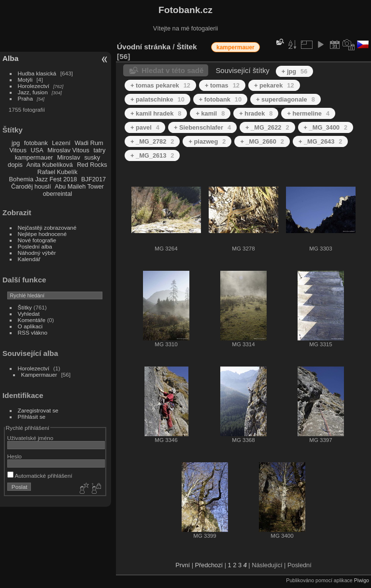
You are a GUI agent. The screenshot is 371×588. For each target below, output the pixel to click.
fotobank (36, 143)
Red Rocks (92, 165)
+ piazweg (207, 141)
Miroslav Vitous (68, 150)
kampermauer (34, 157)
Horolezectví (34, 86)
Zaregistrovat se (38, 410)
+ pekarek (274, 85)
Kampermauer (39, 375)
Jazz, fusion (33, 92)
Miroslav (69, 157)
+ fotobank (220, 99)
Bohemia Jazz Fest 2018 (43, 179)
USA (37, 150)
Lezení (61, 143)
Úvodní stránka (144, 47)
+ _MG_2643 (320, 141)
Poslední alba (35, 246)
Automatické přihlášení (40, 476)
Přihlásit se (32, 417)
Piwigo (362, 580)
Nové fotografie (37, 240)
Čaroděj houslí (31, 186)
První (183, 565)
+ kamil (210, 113)
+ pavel (145, 127)
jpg (16, 143)
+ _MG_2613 (152, 155)
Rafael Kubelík (57, 172)
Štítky (25, 307)
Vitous (18, 150)
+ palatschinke (157, 99)
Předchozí (209, 565)
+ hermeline (308, 113)
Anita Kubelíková (50, 165)
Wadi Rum (89, 143)
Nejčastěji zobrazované (47, 228)
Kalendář (29, 259)
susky (92, 157)
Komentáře (32, 320)
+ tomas (222, 85)
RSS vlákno (33, 332)
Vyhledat (29, 314)
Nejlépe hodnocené (42, 234)
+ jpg (294, 71)
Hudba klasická (37, 73)
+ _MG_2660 (262, 141)
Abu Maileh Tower (79, 186)
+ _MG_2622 (267, 127)
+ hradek (256, 113)
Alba (10, 58)
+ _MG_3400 (326, 127)
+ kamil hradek (156, 113)
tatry (99, 150)
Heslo (14, 456)
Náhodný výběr (37, 253)
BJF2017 (93, 179)
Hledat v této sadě (172, 70)
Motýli (25, 80)
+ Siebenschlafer (202, 127)
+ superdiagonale (285, 99)
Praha (25, 98)
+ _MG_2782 (152, 141)
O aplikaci (30, 326)
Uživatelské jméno (30, 438)
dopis (15, 165)
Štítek (187, 47)
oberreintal (57, 194)
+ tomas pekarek (160, 85)
